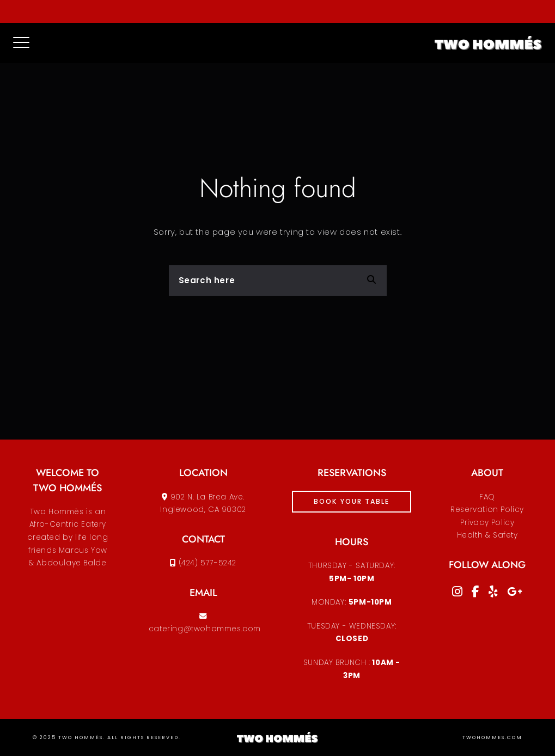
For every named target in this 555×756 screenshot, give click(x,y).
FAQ (487, 497)
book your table (352, 501)
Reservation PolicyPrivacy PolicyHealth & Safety (487, 522)
